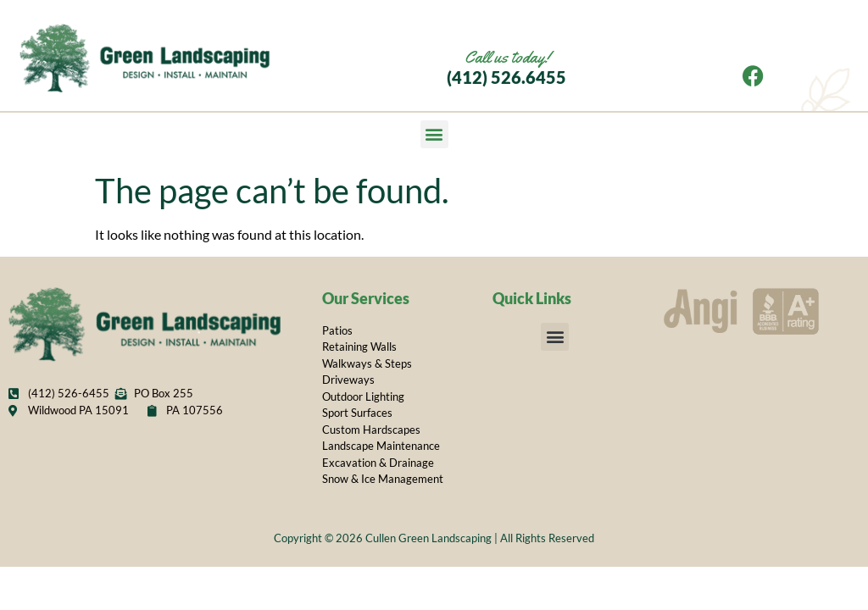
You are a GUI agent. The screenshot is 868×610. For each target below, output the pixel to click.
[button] (434, 134)
